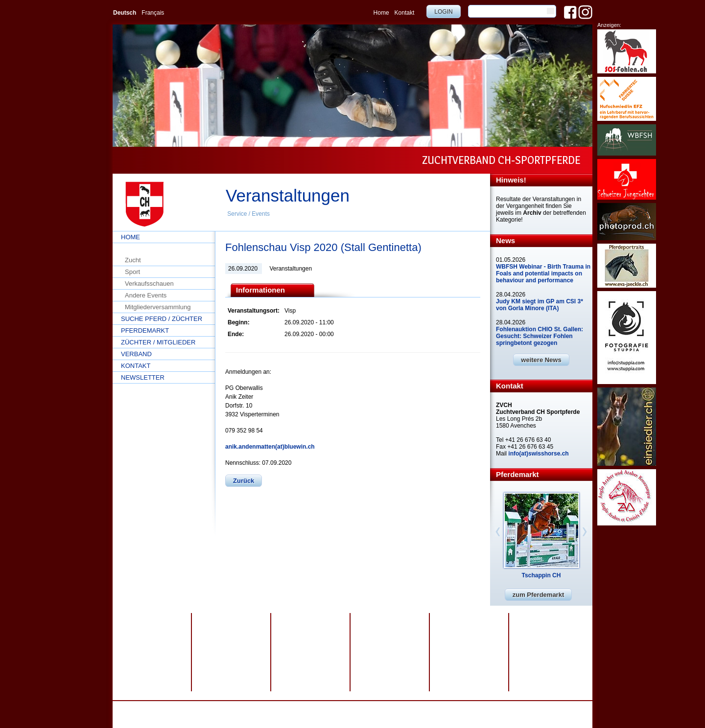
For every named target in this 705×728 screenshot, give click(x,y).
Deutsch (125, 13)
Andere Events (146, 295)
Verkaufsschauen (149, 284)
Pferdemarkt (145, 330)
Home (381, 13)
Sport (132, 272)
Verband (136, 354)
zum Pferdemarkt (538, 595)
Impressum (283, 708)
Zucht (133, 260)
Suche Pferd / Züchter (162, 319)
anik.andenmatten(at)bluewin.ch (270, 447)
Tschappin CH (541, 575)
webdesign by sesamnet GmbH (369, 708)
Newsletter (143, 377)
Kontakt (405, 13)
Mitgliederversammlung (158, 307)
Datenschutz (247, 708)
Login (443, 12)
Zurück (244, 481)
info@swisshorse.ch (459, 715)
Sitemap (314, 708)
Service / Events (248, 214)
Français (153, 13)
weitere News (541, 360)
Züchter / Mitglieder (158, 342)
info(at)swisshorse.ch (538, 454)
